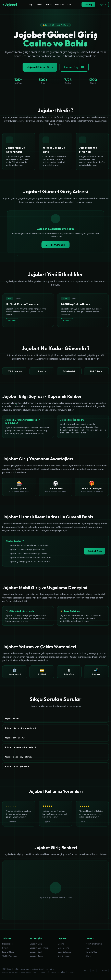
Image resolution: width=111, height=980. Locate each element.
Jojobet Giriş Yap (55, 245)
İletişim (5, 948)
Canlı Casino (64, 948)
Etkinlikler (59, 4)
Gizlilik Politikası (9, 956)
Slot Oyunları (64, 956)
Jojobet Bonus (37, 956)
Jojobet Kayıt (36, 952)
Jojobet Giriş (95, 551)
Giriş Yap (88, 4)
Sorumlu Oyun (92, 952)
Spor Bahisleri (64, 952)
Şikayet (89, 956)
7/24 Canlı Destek (94, 944)
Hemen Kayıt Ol (74, 67)
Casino (39, 4)
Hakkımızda (7, 944)
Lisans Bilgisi (8, 952)
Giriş (30, 4)
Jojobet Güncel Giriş (40, 67)
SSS (69, 4)
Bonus (49, 4)
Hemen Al (67, 321)
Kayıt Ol (102, 4)
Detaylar (12, 321)
